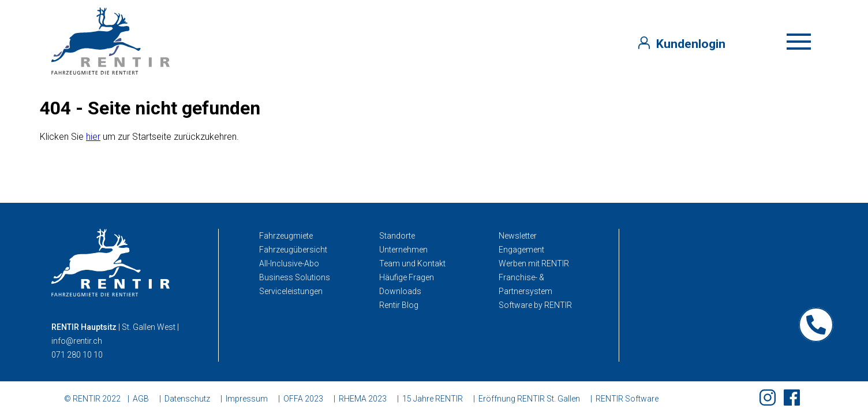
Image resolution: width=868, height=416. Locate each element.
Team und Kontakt (412, 263)
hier (93, 137)
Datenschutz (187, 399)
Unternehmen (403, 250)
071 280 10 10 (77, 355)
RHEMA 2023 (363, 399)
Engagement (521, 250)
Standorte (397, 236)
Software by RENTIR (535, 305)
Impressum (247, 399)
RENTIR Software (627, 399)
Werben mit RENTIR (534, 263)
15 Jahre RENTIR (433, 399)
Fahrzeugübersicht (293, 250)
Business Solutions (295, 277)
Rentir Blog (399, 305)
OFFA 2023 (303, 399)
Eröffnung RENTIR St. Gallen (529, 399)
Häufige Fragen (407, 277)
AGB (141, 399)
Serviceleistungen (291, 291)
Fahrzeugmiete (286, 236)
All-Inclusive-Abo (289, 263)
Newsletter (518, 236)
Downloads (400, 291)
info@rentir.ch (77, 341)
